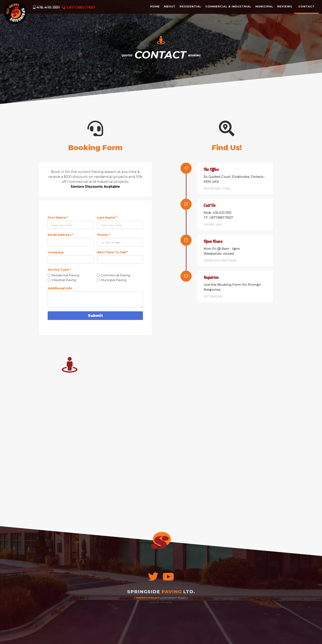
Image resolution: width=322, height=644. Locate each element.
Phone (104, 235)
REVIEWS (285, 6)
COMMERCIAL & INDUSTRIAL (228, 6)
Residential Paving (65, 275)
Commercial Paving (115, 275)
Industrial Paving (64, 280)
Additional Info (60, 288)
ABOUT (170, 6)
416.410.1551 (48, 7)
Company (56, 252)
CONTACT (306, 6)
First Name (58, 217)
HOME (155, 6)
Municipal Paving (113, 280)
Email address (61, 235)
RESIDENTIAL (190, 6)
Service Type (59, 269)
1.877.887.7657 (81, 7)
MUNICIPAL (264, 6)
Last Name (107, 217)
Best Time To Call (113, 252)
